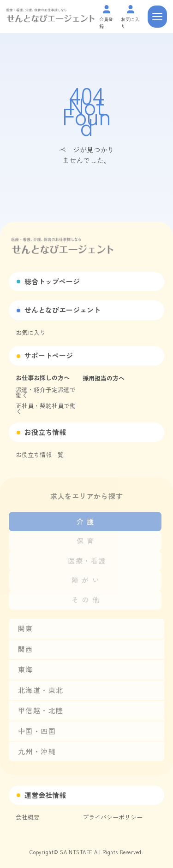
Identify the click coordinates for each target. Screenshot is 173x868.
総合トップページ (52, 281)
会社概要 (28, 817)
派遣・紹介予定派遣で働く (46, 392)
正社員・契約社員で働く (46, 408)
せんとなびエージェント (63, 310)
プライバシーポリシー (113, 817)
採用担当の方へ (104, 378)
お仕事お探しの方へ (43, 378)
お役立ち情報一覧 (40, 455)
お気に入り (31, 332)
